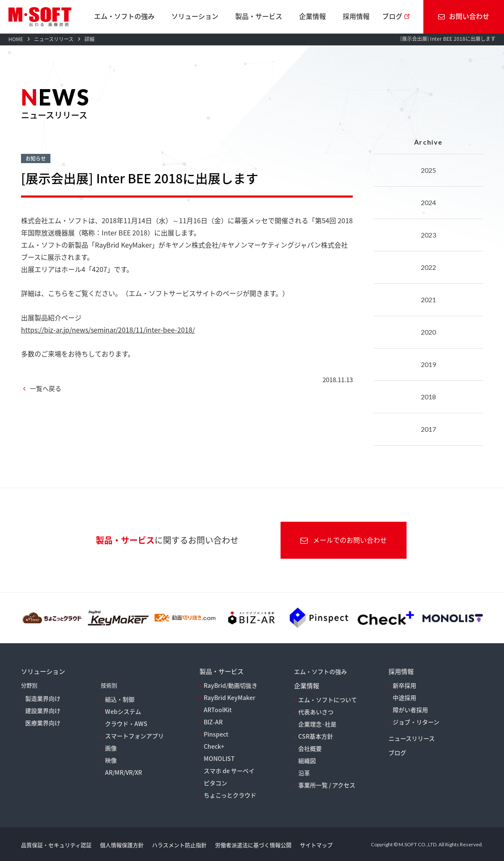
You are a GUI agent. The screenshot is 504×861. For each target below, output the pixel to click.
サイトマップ (316, 845)
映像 (111, 760)
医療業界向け (43, 723)
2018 (428, 397)
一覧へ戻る (46, 388)
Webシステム (123, 711)
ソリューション (195, 16)
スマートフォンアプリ (134, 736)
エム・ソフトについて (328, 700)
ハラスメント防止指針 (179, 845)
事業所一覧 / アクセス (327, 785)
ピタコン (215, 783)
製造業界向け (43, 698)
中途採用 (404, 697)
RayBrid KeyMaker (230, 697)
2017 (428, 429)
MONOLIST (219, 758)
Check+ (214, 746)
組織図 (307, 761)
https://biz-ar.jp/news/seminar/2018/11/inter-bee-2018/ (108, 330)
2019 (428, 364)
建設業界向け (43, 710)
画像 (111, 748)
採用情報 (356, 16)
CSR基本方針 (316, 736)
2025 (428, 170)
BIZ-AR (213, 722)
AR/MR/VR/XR (123, 772)
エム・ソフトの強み (124, 16)
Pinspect (216, 734)
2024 (428, 202)
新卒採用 (404, 685)
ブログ (392, 16)
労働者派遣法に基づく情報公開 (253, 845)
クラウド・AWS (126, 724)
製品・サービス (259, 16)
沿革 (304, 773)
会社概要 (310, 748)
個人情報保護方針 (122, 845)
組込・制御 (120, 699)
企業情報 (312, 16)
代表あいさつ (316, 712)
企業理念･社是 (317, 724)
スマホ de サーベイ (229, 771)
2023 (428, 235)
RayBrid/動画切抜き (231, 685)
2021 (428, 300)
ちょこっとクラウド (230, 795)
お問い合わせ (464, 16)
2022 (428, 267)
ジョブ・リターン (416, 722)
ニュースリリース (54, 39)
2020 (428, 332)
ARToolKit (218, 710)
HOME (16, 39)
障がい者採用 (410, 710)
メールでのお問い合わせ (344, 540)
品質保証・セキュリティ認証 (56, 845)
